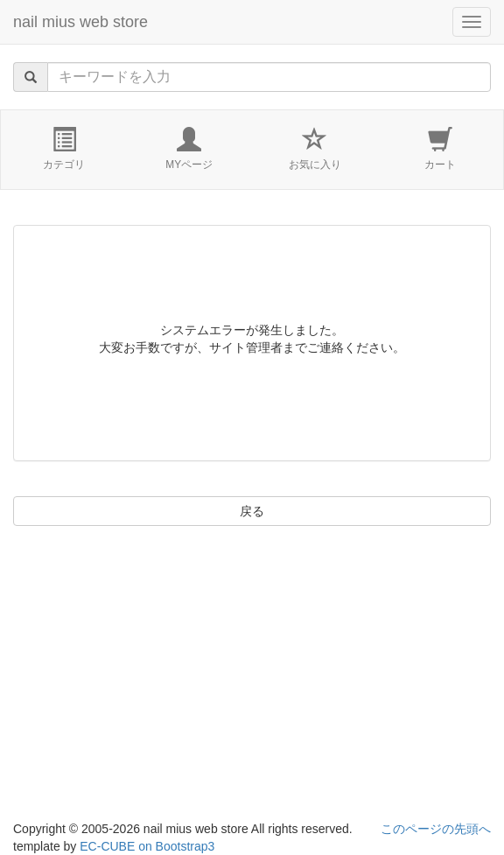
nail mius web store (80, 22)
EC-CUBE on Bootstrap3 (147, 846)
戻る (252, 511)
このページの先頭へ (436, 829)
